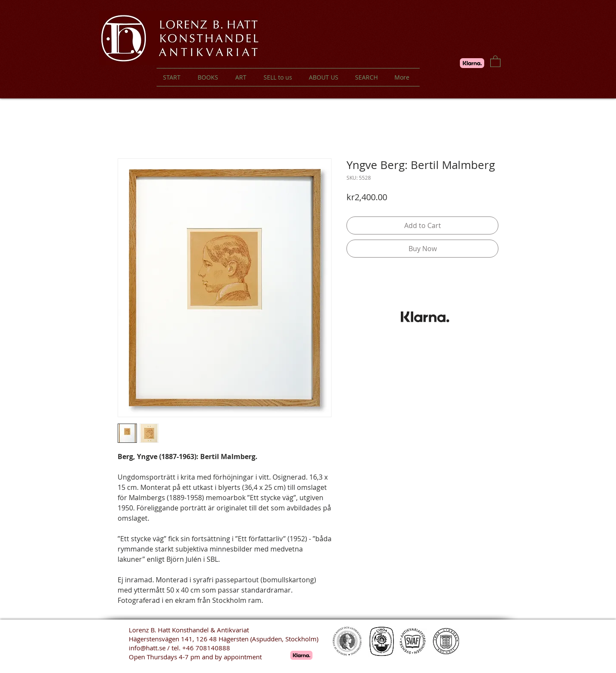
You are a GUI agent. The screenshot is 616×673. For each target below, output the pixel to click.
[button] (495, 61)
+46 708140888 (206, 648)
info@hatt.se (147, 648)
